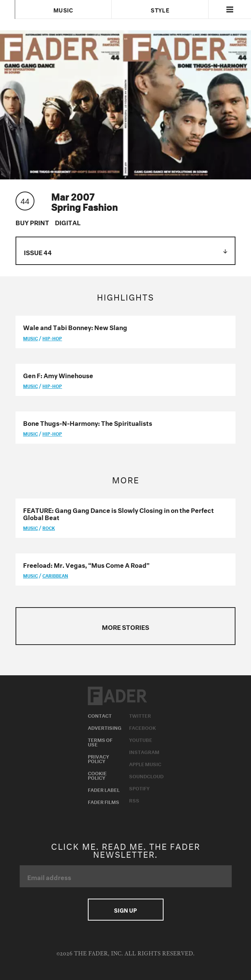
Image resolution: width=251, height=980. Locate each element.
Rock (49, 527)
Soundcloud (146, 776)
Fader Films (104, 801)
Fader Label (104, 789)
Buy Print (32, 222)
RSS (134, 800)
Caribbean (55, 575)
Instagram (144, 751)
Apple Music (145, 763)
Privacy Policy (98, 758)
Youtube (141, 739)
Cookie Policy (97, 775)
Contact (100, 715)
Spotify (139, 788)
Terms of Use (100, 742)
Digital (68, 222)
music (30, 338)
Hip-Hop (52, 338)
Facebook (143, 727)
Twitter (140, 715)
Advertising (105, 727)
